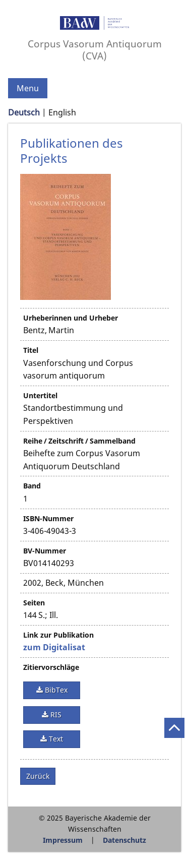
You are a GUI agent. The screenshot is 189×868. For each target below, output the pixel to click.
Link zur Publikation (58, 635)
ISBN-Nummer (48, 518)
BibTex (55, 690)
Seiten (34, 603)
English (62, 112)
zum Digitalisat (54, 647)
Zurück (38, 776)
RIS (55, 715)
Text (55, 739)
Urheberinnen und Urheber (71, 318)
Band (32, 486)
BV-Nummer (45, 551)
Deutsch (24, 112)
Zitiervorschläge (51, 667)
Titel (31, 350)
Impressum (63, 840)
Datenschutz (124, 840)
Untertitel (40, 395)
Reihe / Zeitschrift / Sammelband (79, 441)
